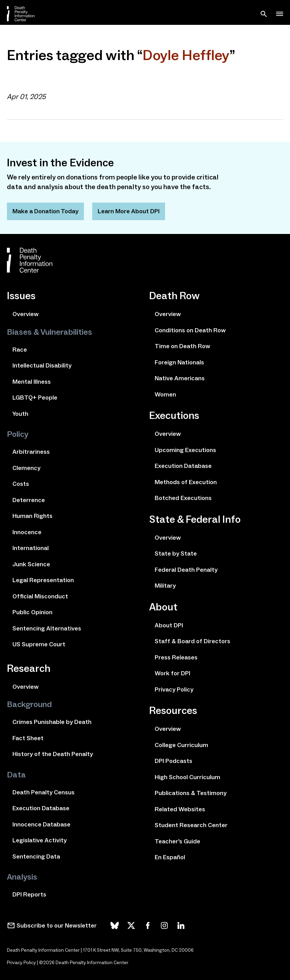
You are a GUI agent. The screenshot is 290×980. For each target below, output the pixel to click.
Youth (20, 414)
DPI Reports (29, 894)
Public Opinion (32, 612)
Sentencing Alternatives (47, 628)
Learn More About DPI (129, 211)
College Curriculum (181, 745)
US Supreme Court (39, 644)
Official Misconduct (40, 596)
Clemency (26, 468)
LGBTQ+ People (35, 398)
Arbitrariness (31, 452)
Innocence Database (41, 824)
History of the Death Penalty (53, 754)
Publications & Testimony (191, 793)
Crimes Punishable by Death (52, 722)
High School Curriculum (187, 777)
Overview (26, 314)
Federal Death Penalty (186, 570)
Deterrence (29, 500)
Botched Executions (183, 498)
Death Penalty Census (43, 792)
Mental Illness (32, 382)
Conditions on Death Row (190, 330)
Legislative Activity (40, 840)
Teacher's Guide (177, 841)
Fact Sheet (28, 738)
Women (165, 394)
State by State (176, 553)
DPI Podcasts (173, 761)
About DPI (169, 625)
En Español (170, 857)
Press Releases (176, 657)
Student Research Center (191, 825)
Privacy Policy (174, 689)
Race (20, 350)
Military (165, 586)
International (31, 548)
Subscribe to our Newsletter (57, 925)
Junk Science (31, 564)
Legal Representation (43, 580)
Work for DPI (172, 673)
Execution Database (41, 808)
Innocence (27, 532)
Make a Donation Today (45, 211)
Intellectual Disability (42, 365)
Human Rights (32, 516)
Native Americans (180, 378)
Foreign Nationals (179, 362)
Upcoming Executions (185, 450)
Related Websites (180, 809)
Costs (21, 484)
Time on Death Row (182, 346)
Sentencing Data (36, 856)
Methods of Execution (186, 482)
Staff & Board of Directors (192, 641)
